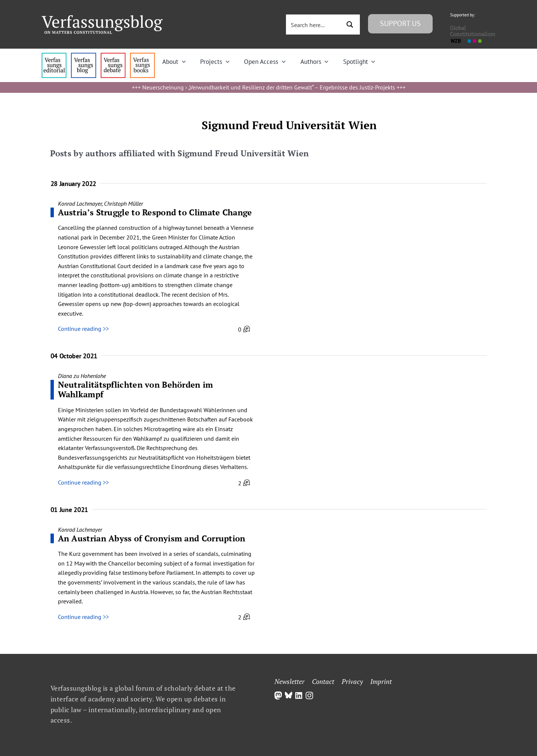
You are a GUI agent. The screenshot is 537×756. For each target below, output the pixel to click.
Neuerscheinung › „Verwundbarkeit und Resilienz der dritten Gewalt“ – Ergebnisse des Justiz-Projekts (269, 87)
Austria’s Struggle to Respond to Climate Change (155, 212)
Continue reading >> (83, 329)
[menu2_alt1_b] (113, 56)
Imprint (381, 681)
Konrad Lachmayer (80, 203)
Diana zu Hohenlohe (82, 376)
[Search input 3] (314, 25)
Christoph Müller (123, 203)
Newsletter (289, 681)
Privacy (352, 681)
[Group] (102, 18)
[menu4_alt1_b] (54, 56)
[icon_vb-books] (142, 56)
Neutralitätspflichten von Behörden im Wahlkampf (136, 389)
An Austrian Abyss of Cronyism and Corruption (152, 538)
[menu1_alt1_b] (83, 56)
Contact (323, 681)
